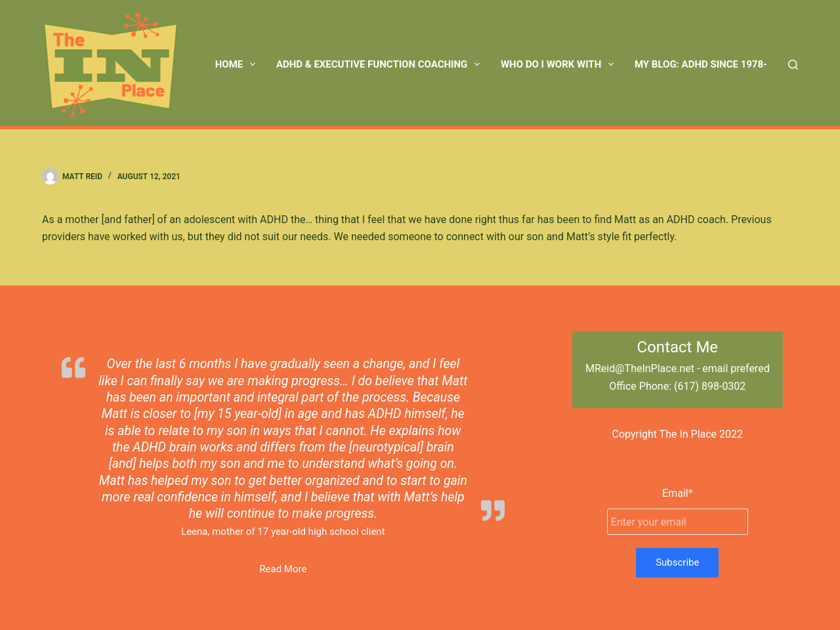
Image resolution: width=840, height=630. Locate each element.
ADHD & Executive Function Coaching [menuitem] (381, 64)
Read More (283, 569)
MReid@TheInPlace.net (640, 368)
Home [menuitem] (238, 64)
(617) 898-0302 (710, 386)
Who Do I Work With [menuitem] (560, 64)
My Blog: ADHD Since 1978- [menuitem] (701, 64)
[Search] (793, 65)
